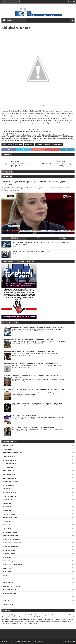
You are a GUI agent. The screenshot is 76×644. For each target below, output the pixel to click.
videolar (6, 601)
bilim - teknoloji (9, 521)
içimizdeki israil (9, 550)
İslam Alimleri (8, 604)
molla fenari (29, 144)
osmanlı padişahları (10, 561)
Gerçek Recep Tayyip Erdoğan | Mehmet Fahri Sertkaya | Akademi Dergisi (31, 364)
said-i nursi (7, 572)
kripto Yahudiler (9, 557)
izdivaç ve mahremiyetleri (12, 543)
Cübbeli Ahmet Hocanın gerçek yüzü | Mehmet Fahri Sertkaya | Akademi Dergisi (34, 327)
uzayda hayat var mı (9, 597)
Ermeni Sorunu (8, 467)
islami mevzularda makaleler (13, 539)
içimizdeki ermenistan (11, 547)
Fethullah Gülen (9, 471)
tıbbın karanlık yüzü (10, 593)
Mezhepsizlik (7, 489)
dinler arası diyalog (10, 532)
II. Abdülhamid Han (9, 478)
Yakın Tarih (7, 503)
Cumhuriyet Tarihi (9, 457)
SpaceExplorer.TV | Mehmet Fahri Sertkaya (20, 415)
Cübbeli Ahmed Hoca (10, 460)
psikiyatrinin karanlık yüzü (13, 565)
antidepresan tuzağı (10, 518)
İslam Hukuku (18, 144)
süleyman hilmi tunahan (11, 586)
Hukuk (10, 144)
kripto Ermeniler (9, 554)
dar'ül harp (7, 525)
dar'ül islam (7, 529)
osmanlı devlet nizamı (43, 144)
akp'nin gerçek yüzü (10, 514)
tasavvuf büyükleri (9, 590)
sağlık (5, 575)
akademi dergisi (9, 511)
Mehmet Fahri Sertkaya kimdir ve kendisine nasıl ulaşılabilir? (32, 252)
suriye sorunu (8, 583)
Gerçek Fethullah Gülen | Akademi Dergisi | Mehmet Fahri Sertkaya (29, 351)
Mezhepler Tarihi (9, 485)
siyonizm (6, 579)
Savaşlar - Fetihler (9, 500)
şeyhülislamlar (57, 144)
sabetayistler (8, 568)
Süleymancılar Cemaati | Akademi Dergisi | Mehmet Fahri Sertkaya (29, 427)
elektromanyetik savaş (11, 536)
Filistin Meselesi (9, 475)
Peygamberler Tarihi (10, 493)
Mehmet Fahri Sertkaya (11, 482)
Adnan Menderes (8, 449)
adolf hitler (7, 507)
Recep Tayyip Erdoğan (10, 496)
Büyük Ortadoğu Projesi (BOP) (13, 453)
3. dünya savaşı (8, 446)
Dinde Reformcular (9, 464)
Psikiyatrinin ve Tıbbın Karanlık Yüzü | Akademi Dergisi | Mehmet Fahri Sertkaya (34, 403)
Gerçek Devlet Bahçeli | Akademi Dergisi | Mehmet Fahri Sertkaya (28, 339)
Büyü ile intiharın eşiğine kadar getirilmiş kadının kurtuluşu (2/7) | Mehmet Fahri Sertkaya (38, 405)
